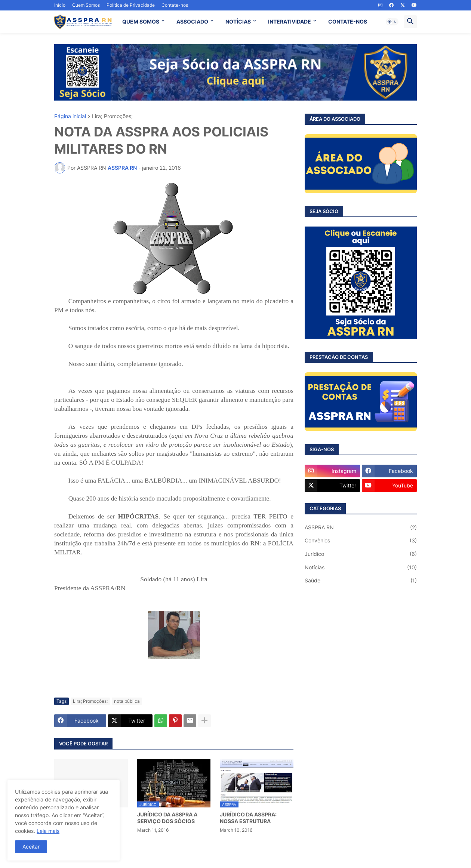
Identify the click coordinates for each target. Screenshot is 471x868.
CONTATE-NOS (348, 21)
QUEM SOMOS (141, 21)
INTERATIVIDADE (290, 21)
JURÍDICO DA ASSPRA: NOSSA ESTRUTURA (248, 818)
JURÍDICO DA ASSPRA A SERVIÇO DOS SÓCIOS (167, 818)
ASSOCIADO (192, 21)
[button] (392, 22)
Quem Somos (86, 5)
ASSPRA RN (361, 527)
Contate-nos (175, 5)
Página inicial (70, 116)
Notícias (361, 567)
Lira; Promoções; (112, 116)
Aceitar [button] (31, 847)
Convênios (361, 541)
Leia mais (48, 831)
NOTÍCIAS (238, 21)
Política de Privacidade (131, 5)
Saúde (361, 581)
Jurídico (361, 554)
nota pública (127, 701)
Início (60, 5)
